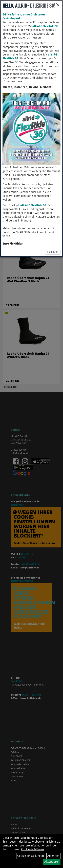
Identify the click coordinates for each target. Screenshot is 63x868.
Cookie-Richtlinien (33, 849)
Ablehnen (53, 856)
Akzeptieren (52, 862)
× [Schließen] (58, 5)
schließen (53, 252)
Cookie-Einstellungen (31, 856)
